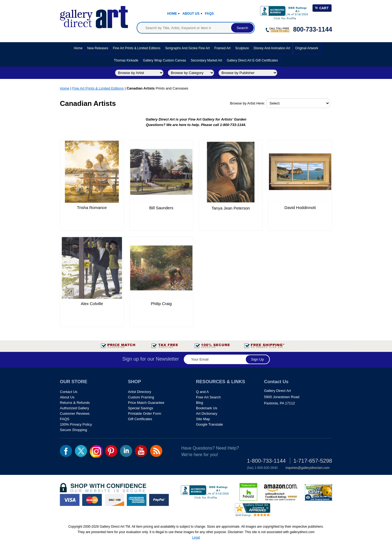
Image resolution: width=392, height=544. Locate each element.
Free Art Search (208, 397)
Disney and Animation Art (272, 48)
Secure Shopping (73, 430)
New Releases (98, 48)
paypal (159, 500)
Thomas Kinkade (126, 60)
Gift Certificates (140, 419)
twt (81, 451)
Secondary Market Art (206, 60)
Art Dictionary (207, 414)
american (137, 500)
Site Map (203, 419)
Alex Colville (92, 304)
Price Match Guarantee (146, 403)
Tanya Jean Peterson (231, 208)
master (92, 500)
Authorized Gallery (74, 408)
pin (111, 451)
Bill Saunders (161, 208)
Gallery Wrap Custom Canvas (165, 60)
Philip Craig (161, 304)
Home (172, 14)
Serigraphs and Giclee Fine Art (187, 48)
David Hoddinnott (300, 208)
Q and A (202, 392)
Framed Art (222, 48)
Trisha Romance (92, 208)
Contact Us (69, 392)
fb (66, 451)
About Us (191, 14)
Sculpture (242, 48)
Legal (196, 537)
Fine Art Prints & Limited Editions (137, 48)
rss (156, 451)
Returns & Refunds (75, 403)
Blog (200, 403)
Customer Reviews (75, 414)
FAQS (65, 419)
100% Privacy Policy (76, 424)
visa (70, 500)
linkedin (126, 451)
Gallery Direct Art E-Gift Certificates (252, 60)
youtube (141, 451)
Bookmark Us (207, 408)
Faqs (209, 14)
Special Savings (141, 408)
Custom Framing (141, 397)
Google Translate (209, 424)
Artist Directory (140, 392)
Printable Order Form (145, 414)
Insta (96, 451)
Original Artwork (307, 48)
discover (114, 500)
